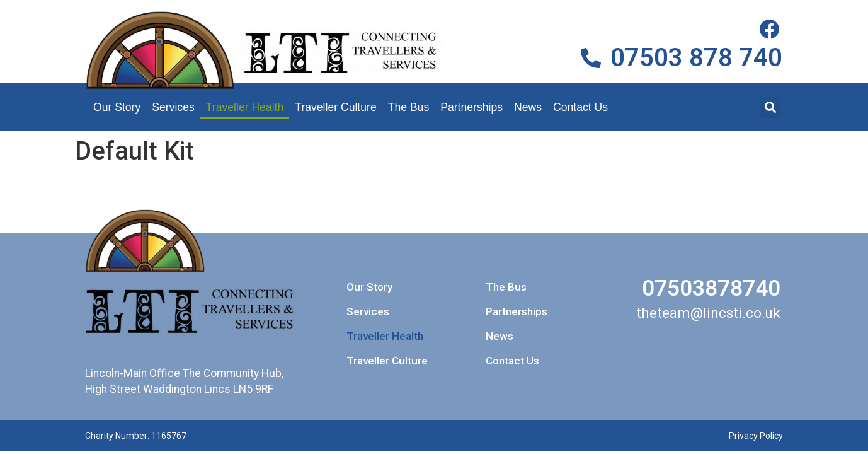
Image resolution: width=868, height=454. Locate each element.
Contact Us (580, 107)
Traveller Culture (335, 107)
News (528, 107)
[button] (770, 108)
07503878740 (711, 288)
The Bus (409, 107)
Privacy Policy (756, 436)
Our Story (117, 107)
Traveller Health (245, 107)
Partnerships (471, 107)
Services (173, 107)
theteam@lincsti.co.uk (708, 313)
